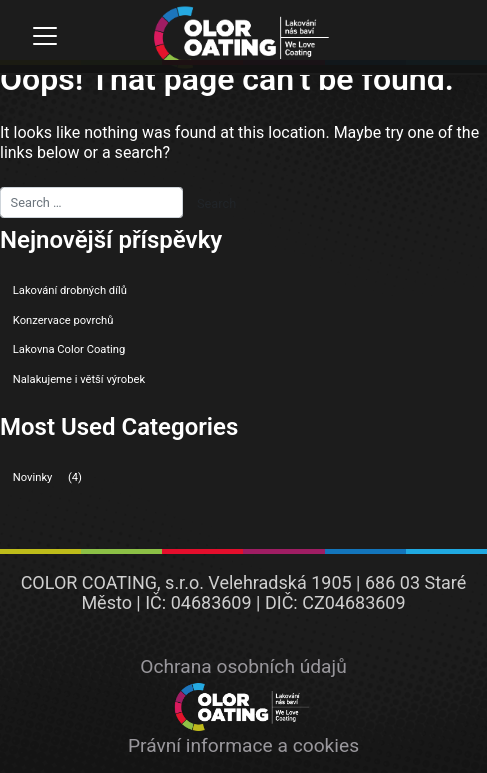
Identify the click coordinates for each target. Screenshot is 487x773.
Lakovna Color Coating (69, 349)
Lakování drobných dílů (70, 290)
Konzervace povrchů (63, 320)
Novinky (33, 477)
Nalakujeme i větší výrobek (79, 379)
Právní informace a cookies (243, 745)
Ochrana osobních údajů (243, 666)
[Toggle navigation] (44, 36)
